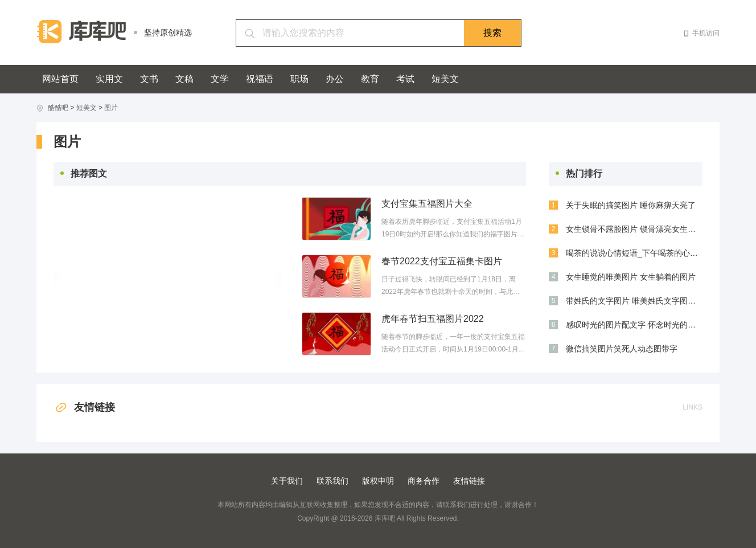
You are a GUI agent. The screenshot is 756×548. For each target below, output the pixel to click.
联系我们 (332, 481)
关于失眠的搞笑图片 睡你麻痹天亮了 (631, 205)
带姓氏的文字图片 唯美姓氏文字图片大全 (634, 301)
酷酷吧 (58, 108)
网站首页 (60, 79)
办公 (335, 79)
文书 (149, 79)
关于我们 (287, 481)
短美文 (445, 79)
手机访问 (706, 33)
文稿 (184, 79)
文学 (220, 79)
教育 (370, 79)
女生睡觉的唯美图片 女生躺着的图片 (631, 277)
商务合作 (424, 481)
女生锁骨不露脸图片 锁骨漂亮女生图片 (634, 229)
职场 (299, 79)
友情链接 (84, 407)
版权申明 (378, 481)
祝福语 (260, 79)
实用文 (109, 79)
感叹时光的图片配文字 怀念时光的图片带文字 (634, 325)
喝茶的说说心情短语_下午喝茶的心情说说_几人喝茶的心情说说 (634, 253)
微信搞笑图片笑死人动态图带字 (622, 349)
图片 (111, 108)
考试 (405, 79)
